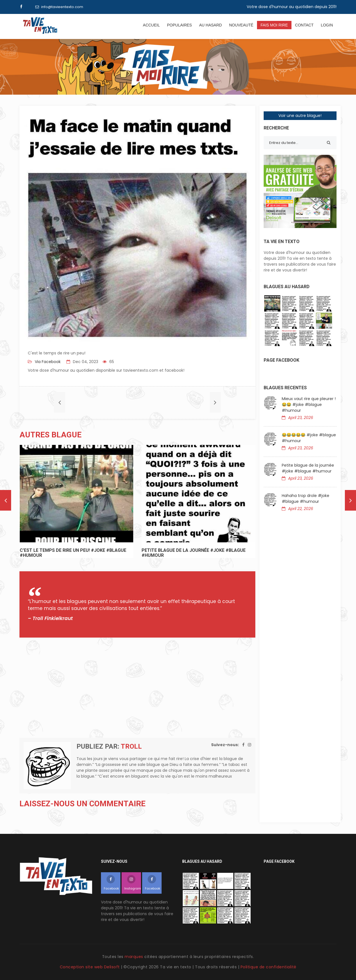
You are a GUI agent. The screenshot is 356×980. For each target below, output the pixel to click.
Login (327, 25)
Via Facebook (47, 362)
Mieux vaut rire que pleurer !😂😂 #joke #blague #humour (309, 405)
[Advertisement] (137, 688)
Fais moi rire (274, 25)
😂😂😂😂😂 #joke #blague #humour (309, 438)
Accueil (151, 25)
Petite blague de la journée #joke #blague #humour (308, 468)
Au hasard (211, 25)
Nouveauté (241, 25)
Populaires (179, 25)
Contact (304, 25)
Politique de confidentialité (269, 967)
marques (134, 957)
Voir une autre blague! (300, 116)
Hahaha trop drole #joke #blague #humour (306, 498)
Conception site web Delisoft (91, 967)
